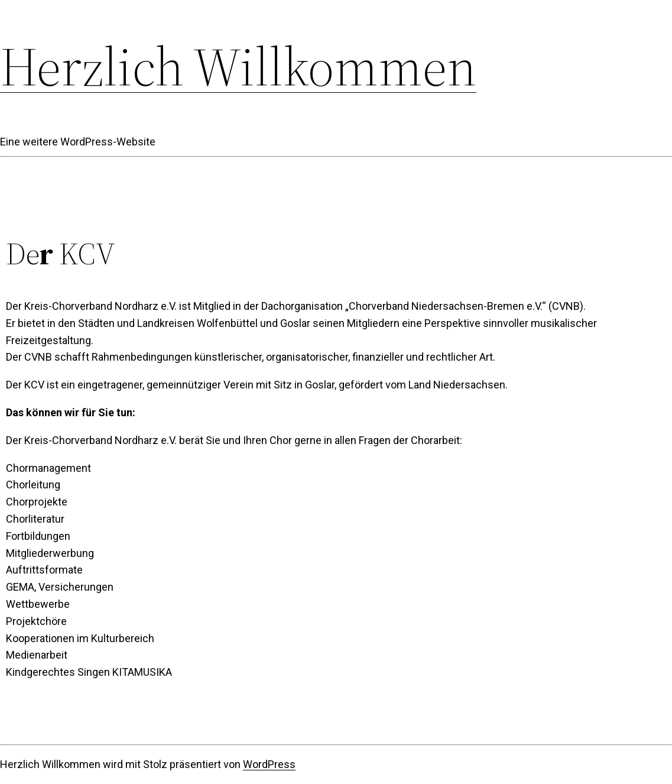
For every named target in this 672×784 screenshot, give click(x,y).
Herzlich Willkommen (238, 67)
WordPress (269, 764)
